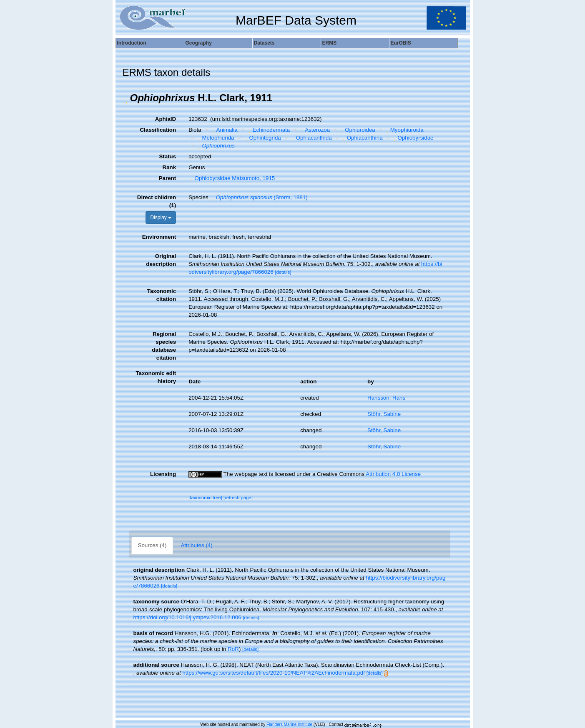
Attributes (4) (196, 545)
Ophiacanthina (362, 138)
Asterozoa (314, 130)
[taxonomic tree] (205, 498)
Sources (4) (152, 545)
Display (161, 218)
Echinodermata (268, 130)
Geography (199, 43)
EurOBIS (401, 43)
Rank (169, 167)
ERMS (330, 43)
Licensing (163, 474)
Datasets (264, 43)
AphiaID (166, 119)
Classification (158, 130)
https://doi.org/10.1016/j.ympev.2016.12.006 (187, 617)
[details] (283, 272)
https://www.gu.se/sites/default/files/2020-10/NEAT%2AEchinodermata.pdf (274, 673)
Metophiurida (215, 138)
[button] (126, 98)
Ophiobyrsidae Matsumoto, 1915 (232, 178)
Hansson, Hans (386, 398)
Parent (167, 178)
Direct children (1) (157, 201)
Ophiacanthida (311, 138)
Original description (161, 260)
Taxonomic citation (162, 295)
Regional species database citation (164, 346)
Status (167, 156)
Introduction (132, 43)
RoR (233, 649)
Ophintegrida (262, 138)
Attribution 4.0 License (393, 474)
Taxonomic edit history (156, 377)
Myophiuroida (404, 130)
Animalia (224, 130)
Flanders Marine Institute (289, 724)
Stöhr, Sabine (384, 414)
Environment (159, 237)
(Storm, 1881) (259, 197)
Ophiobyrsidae (412, 138)
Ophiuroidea (357, 130)
